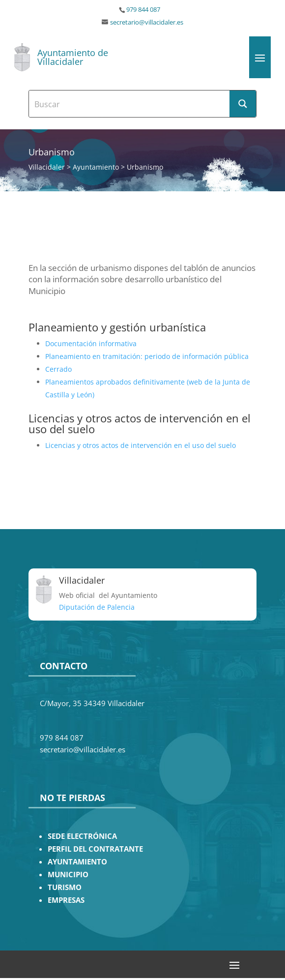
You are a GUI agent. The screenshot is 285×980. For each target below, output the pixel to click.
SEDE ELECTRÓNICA (82, 836)
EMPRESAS (66, 900)
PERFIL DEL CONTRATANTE (95, 849)
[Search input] (130, 104)
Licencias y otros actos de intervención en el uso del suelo (141, 445)
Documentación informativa (91, 343)
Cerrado (58, 369)
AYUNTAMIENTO (77, 862)
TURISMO (65, 887)
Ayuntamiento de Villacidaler (73, 57)
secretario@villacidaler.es (147, 22)
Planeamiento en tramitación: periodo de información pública (147, 356)
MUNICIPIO (68, 875)
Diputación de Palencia (97, 607)
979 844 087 (143, 10)
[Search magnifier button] (243, 104)
